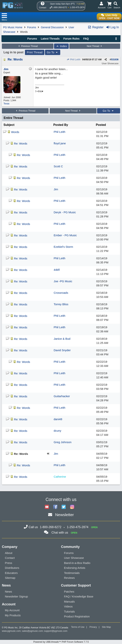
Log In (112, 27)
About (9, 553)
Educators (11, 573)
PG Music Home (13, 27)
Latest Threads (50, 39)
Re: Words (15, 59)
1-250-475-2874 (77, 7)
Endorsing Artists (75, 568)
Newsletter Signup (16, 596)
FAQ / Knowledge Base (79, 596)
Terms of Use (78, 627)
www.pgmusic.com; (12, 631)
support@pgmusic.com (56, 631)
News (8, 592)
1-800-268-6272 (60, 7)
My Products (13, 615)
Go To (53, 52)
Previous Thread (28, 46)
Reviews (69, 578)
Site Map (106, 627)
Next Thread (95, 46)
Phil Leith (73, 60)
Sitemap (10, 578)
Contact (10, 558)
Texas (6, 104)
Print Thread (35, 52)
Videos (68, 606)
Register (96, 27)
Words (15, 132)
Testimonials (72, 573)
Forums (32, 27)
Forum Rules (71, 39)
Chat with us (60, 533)
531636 (115, 60)
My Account (12, 610)
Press (8, 563)
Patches (69, 592)
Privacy (93, 627)
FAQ (86, 39)
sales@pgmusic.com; (33, 631)
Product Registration (77, 616)
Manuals (69, 602)
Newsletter (64, 515)
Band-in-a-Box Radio (77, 563)
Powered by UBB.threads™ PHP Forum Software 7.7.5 (61, 642)
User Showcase (74, 558)
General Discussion (52, 27)
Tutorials (69, 611)
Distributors (12, 568)
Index (61, 46)
